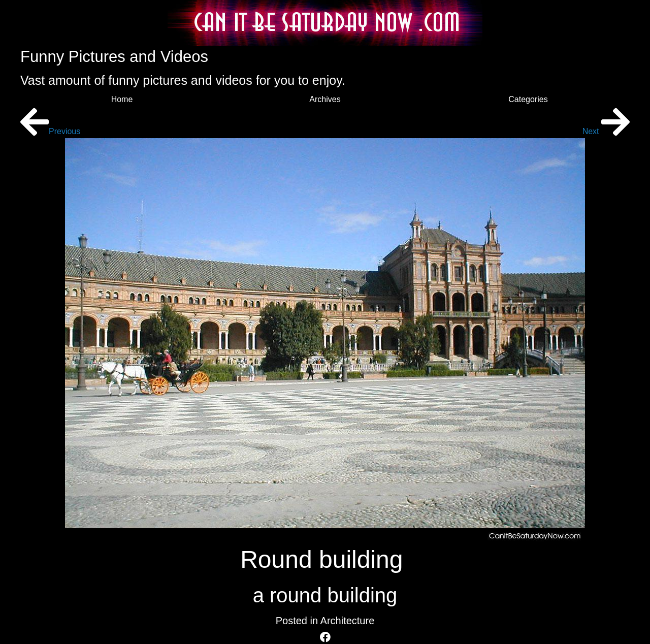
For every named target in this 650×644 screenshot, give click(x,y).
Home (122, 99)
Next (606, 131)
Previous (50, 131)
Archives (325, 99)
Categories (528, 99)
